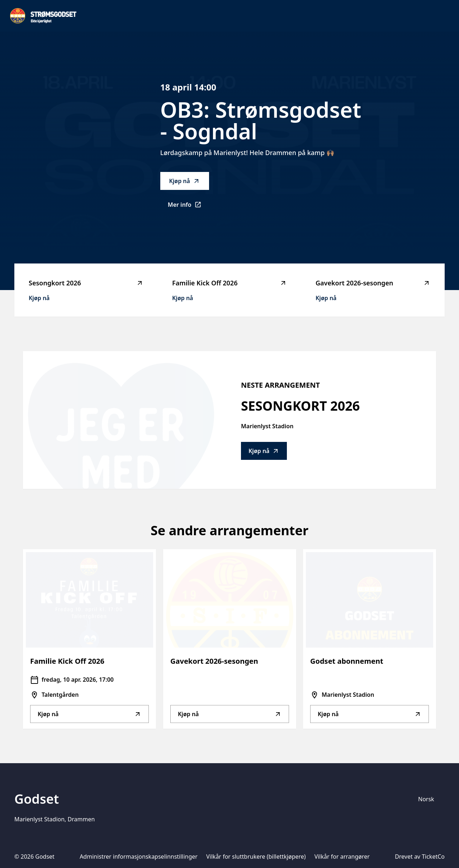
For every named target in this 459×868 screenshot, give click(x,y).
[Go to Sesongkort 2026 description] (120, 420)
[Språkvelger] (429, 799)
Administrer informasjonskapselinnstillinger (139, 857)
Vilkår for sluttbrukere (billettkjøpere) (256, 857)
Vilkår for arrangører (342, 857)
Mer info (188, 207)
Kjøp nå (184, 181)
